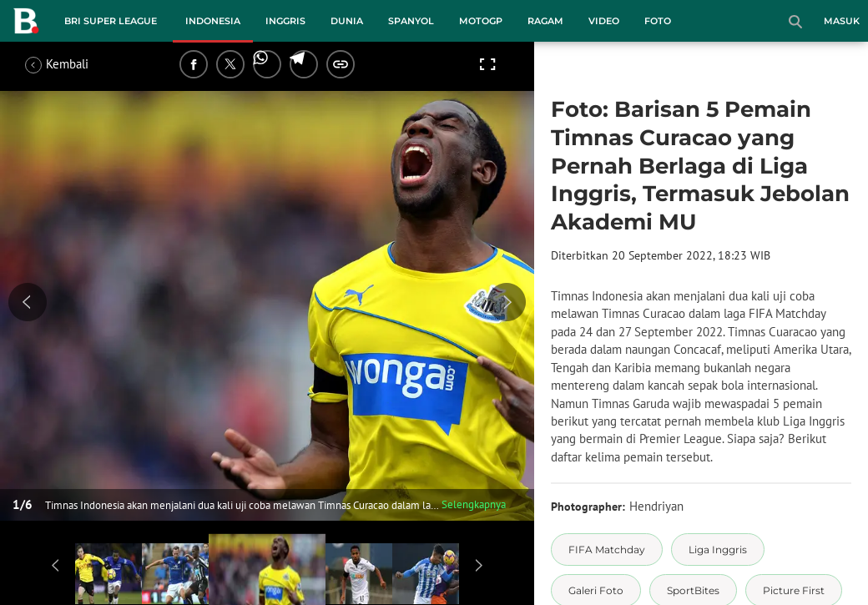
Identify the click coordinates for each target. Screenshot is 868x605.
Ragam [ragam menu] (545, 21)
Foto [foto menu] (658, 21)
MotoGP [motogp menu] (481, 21)
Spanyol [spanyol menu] (411, 21)
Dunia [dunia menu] (347, 21)
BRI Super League (111, 21)
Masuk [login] (842, 21)
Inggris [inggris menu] (285, 21)
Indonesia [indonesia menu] (213, 21)
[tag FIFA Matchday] (607, 550)
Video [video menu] (604, 21)
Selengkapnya (474, 504)
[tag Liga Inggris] (718, 550)
